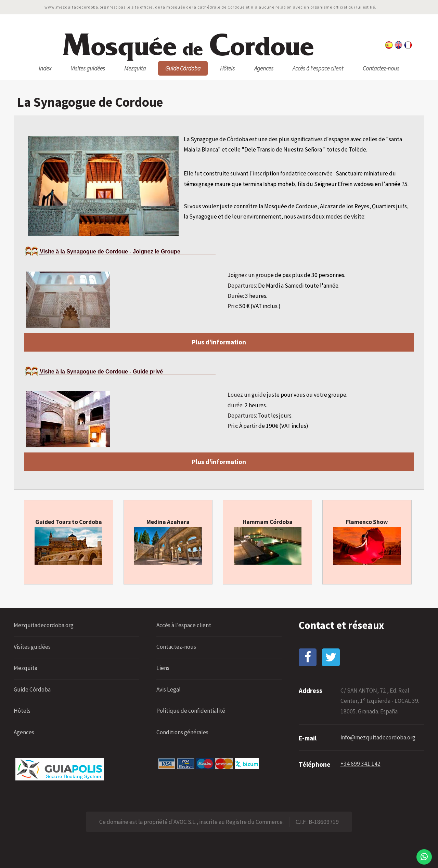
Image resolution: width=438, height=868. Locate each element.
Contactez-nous (381, 68)
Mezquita (135, 68)
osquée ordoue (187, 45)
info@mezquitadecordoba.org (378, 737)
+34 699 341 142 (360, 764)
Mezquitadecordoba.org (44, 625)
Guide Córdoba (183, 68)
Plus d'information (219, 342)
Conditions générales (182, 732)
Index (45, 68)
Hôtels (227, 68)
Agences (264, 68)
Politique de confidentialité (191, 711)
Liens (163, 668)
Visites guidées (88, 68)
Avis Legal (169, 689)
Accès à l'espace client (318, 68)
